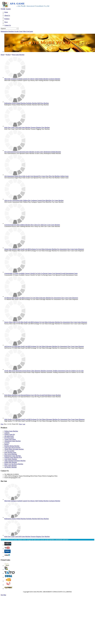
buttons (6, 444)
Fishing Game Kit (10, 434)
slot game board (9, 436)
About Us (7, 15)
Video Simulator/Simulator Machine (15, 461)
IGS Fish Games (9, 438)
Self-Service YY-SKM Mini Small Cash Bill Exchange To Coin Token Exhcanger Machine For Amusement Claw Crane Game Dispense (44, 346)
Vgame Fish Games (10, 439)
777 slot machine (9, 451)
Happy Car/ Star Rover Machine (14, 464)
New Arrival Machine (11, 454)
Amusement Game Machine (13, 441)
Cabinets (7, 433)
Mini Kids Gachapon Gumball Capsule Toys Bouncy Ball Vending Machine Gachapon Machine (32, 79)
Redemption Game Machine (13, 456)
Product (8, 55)
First (2, 424)
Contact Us (8, 25)
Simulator (11, 31)
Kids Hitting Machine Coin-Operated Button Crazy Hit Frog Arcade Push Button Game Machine (33, 395)
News (6, 22)
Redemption (4, 31)
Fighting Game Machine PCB (13, 457)
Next (20, 424)
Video (24, 31)
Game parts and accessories (12, 448)
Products (7, 19)
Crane (21, 31)
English (8, 9)
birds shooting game (10, 452)
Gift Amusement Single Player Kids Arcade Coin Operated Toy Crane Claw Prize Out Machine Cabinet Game (36, 176)
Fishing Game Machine (11, 431)
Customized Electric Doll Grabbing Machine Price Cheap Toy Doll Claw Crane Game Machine (32, 225)
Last (24, 424)
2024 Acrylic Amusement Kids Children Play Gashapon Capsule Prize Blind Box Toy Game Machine (34, 200)
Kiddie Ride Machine (11, 462)
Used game (30, 31)
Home (6, 12)
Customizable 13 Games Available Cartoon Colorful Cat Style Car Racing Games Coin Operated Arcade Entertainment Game (41, 273)
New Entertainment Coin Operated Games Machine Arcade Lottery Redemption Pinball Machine (33, 152)
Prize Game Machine (18, 55)
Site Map (3, 595)
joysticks (7, 443)
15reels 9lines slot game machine (14, 449)
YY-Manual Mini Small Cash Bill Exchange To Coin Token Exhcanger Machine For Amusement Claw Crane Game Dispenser (41, 298)
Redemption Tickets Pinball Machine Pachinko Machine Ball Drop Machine (27, 103)
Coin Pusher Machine (11, 459)
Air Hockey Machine (10, 467)
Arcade (16, 31)
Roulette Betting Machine (12, 446)
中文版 (3, 9)
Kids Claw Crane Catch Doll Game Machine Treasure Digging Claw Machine (27, 127)
